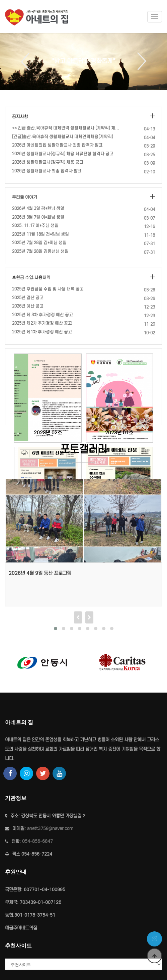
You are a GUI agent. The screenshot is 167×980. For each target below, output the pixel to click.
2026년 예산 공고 (28, 306)
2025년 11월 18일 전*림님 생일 (40, 234)
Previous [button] (28, 61)
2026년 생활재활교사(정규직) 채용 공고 (48, 162)
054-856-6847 (37, 841)
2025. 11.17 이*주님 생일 (35, 226)
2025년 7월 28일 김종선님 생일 (40, 251)
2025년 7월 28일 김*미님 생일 (39, 243)
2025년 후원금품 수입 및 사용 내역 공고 (48, 289)
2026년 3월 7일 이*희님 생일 (38, 217)
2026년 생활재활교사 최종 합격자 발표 (47, 171)
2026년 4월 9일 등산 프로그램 (40, 573)
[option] (83, 61)
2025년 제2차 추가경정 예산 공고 (42, 323)
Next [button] (139, 61)
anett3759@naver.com (50, 829)
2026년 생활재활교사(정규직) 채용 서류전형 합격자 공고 (63, 154)
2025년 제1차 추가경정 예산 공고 (42, 332)
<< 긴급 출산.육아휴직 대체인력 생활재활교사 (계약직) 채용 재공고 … (67, 128)
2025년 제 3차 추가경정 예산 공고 (43, 315)
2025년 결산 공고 (28, 298)
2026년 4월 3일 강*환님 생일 (38, 208)
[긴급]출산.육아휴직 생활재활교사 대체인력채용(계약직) (63, 137)
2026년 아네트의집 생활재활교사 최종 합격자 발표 (57, 145)
